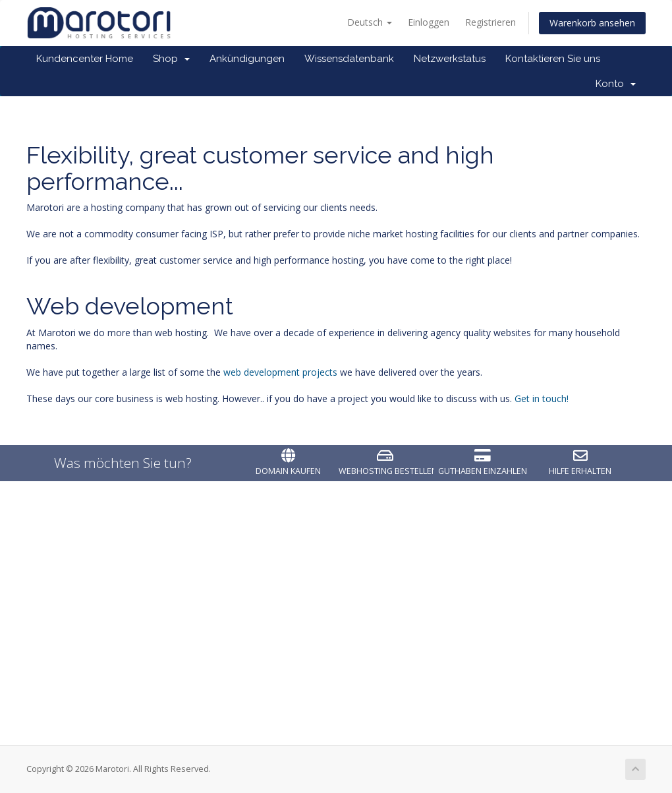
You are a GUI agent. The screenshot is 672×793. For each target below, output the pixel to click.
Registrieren (490, 22)
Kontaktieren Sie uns (553, 59)
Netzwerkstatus (450, 59)
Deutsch (370, 22)
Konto (616, 84)
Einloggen (429, 22)
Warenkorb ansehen (592, 23)
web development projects (280, 372)
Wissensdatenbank (349, 59)
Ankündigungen (247, 59)
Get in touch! (542, 398)
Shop (171, 59)
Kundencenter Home (85, 59)
